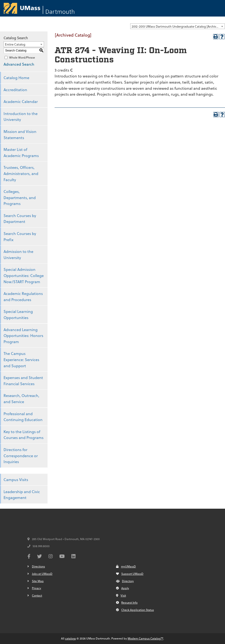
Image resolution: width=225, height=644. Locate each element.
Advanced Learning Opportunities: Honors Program (23, 336)
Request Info (127, 602)
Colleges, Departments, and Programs (20, 197)
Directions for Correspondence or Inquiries (21, 456)
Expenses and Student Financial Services (23, 381)
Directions (38, 566)
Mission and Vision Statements (20, 134)
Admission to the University (18, 254)
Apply (123, 588)
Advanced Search (19, 64)
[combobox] (177, 26)
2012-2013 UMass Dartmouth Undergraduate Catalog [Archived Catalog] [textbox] (178, 26)
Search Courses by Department (20, 219)
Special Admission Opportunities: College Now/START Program (24, 275)
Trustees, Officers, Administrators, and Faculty (21, 173)
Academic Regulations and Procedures (23, 296)
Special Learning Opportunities (18, 314)
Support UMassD (130, 574)
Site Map (38, 581)
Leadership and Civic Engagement (22, 495)
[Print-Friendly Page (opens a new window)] (216, 37)
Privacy (37, 588)
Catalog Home (16, 78)
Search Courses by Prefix (20, 237)
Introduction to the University (21, 117)
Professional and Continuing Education (23, 417)
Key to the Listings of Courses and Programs (24, 435)
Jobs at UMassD (42, 574)
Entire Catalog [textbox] (15, 44)
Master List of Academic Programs (21, 152)
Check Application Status (135, 610)
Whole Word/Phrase (22, 57)
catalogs (70, 638)
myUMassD (126, 566)
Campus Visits (16, 480)
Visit (121, 595)
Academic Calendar (21, 101)
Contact (37, 595)
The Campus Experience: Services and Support (21, 359)
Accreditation (15, 90)
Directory (125, 581)
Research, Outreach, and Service (21, 399)
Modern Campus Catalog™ (145, 638)
